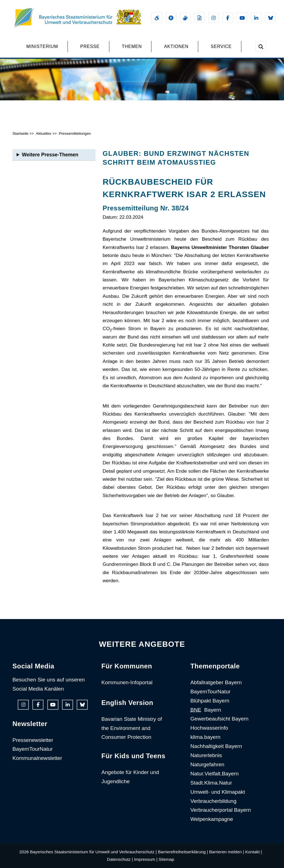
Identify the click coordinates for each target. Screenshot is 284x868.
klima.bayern (206, 737)
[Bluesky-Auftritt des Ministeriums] (270, 18)
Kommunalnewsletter (37, 758)
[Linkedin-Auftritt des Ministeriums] (256, 18)
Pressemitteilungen (75, 133)
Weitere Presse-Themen (50, 155)
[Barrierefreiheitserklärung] (157, 18)
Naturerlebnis (206, 755)
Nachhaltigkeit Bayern (216, 746)
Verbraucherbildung (213, 801)
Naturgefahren (207, 764)
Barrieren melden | (227, 852)
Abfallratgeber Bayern (216, 682)
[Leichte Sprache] (199, 18)
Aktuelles (44, 133)
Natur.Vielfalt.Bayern (215, 774)
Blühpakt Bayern (210, 701)
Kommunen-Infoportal (127, 682)
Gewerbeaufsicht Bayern (220, 719)
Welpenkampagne (212, 819)
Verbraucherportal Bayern (221, 810)
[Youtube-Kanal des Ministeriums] (242, 18)
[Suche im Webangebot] (261, 47)
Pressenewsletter (33, 740)
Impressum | (146, 859)
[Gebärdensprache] (185, 18)
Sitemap (166, 859)
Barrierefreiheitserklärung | (183, 852)
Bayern (206, 710)
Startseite (20, 133)
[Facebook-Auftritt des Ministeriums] (228, 18)
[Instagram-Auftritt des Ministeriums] (214, 18)
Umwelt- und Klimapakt (218, 792)
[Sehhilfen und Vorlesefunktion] (171, 18)
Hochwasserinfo (209, 728)
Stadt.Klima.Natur (211, 783)
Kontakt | (254, 852)
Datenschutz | (120, 859)
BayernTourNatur (33, 749)
